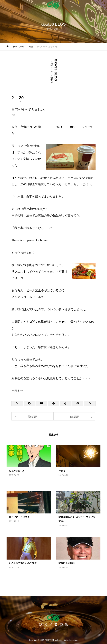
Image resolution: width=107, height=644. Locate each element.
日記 (13, 115)
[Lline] (54, 403)
